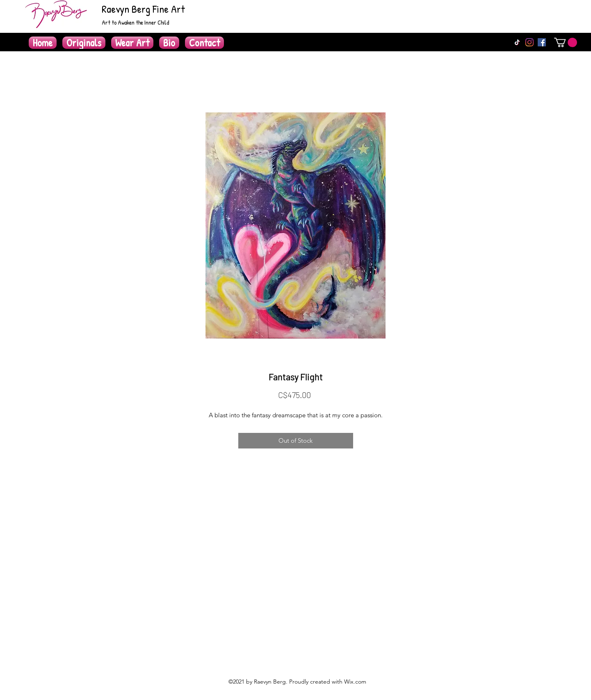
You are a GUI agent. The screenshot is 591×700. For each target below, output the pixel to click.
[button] (566, 42)
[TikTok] (517, 42)
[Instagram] (529, 42)
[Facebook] (542, 42)
